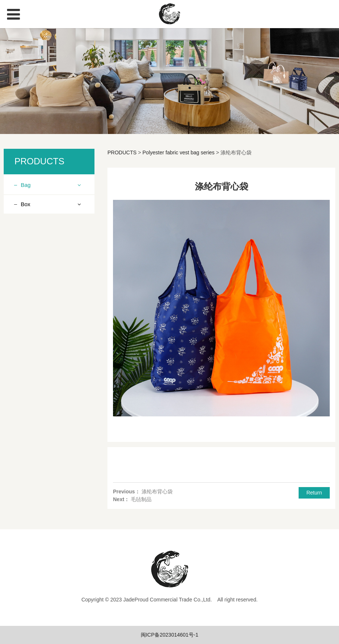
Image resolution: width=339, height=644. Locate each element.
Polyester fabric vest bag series (50, 319)
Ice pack (36, 350)
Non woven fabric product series (47, 207)
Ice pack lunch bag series (48, 274)
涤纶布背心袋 (157, 492)
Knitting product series (52, 225)
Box (26, 381)
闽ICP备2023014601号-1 (170, 635)
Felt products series (49, 337)
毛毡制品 (141, 499)
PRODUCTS (122, 152)
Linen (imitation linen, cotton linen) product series (51, 248)
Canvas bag (41, 363)
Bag (26, 185)
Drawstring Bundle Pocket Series (48, 297)
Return (314, 493)
